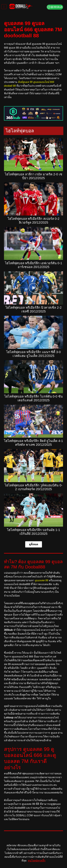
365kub (8, 630)
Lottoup (9, 717)
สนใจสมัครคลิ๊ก (37, 861)
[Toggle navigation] (4, 7)
